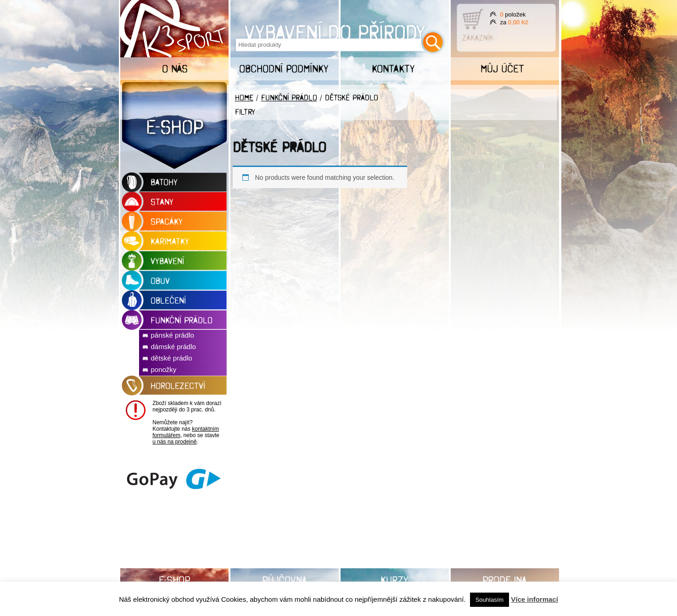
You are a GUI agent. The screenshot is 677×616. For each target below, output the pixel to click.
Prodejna (505, 580)
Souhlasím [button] (490, 600)
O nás (175, 69)
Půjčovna (285, 580)
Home (244, 98)
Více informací (534, 599)
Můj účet (502, 69)
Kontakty (393, 69)
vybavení (167, 261)
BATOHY (164, 182)
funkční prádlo (182, 320)
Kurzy (394, 580)
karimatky (170, 241)
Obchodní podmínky (284, 69)
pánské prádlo (173, 335)
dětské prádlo (172, 358)
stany (162, 202)
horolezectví (178, 386)
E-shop (174, 127)
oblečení (168, 300)
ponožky (164, 369)
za (514, 22)
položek (513, 14)
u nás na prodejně (174, 442)
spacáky (167, 222)
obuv (160, 281)
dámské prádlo (173, 347)
